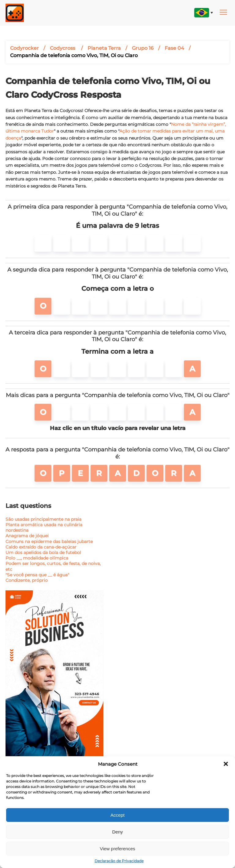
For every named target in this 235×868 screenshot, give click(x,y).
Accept (117, 815)
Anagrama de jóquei (27, 536)
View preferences (117, 849)
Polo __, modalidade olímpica (37, 558)
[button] (226, 764)
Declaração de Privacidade (119, 861)
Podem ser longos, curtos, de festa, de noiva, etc (53, 566)
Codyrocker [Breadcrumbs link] (24, 48)
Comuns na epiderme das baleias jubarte (49, 542)
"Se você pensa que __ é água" (37, 575)
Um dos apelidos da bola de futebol (43, 553)
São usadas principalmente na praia (43, 519)
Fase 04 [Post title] (174, 48)
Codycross (63, 48)
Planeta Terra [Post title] (104, 48)
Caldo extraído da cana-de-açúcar (41, 547)
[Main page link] (15, 13)
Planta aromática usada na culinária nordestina (44, 527)
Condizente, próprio (27, 580)
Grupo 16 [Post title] (143, 48)
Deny (117, 832)
